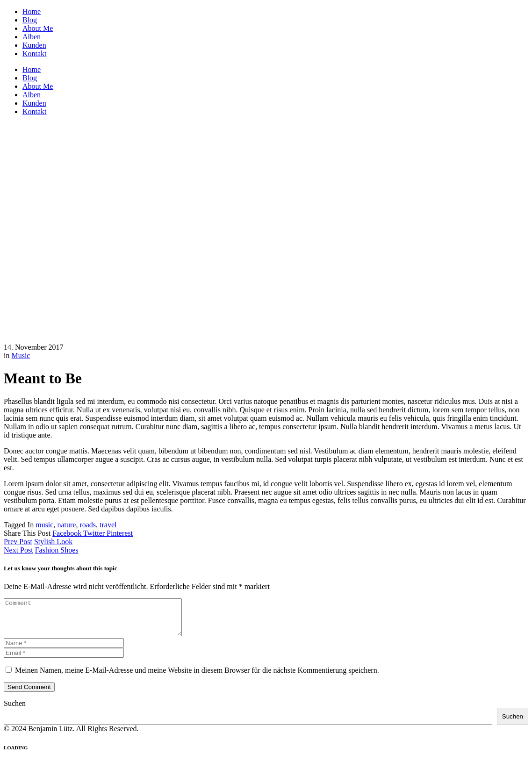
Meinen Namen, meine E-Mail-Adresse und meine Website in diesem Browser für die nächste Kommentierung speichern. (197, 677)
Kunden (34, 45)
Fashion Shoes (57, 550)
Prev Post (18, 542)
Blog (30, 20)
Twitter (95, 533)
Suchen (15, 710)
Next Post (18, 550)
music (44, 525)
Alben (32, 37)
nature (66, 525)
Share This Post (28, 533)
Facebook (68, 533)
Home (32, 11)
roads (88, 525)
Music (21, 356)
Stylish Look (53, 542)
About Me (38, 28)
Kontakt (35, 54)
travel (108, 525)
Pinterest (120, 533)
